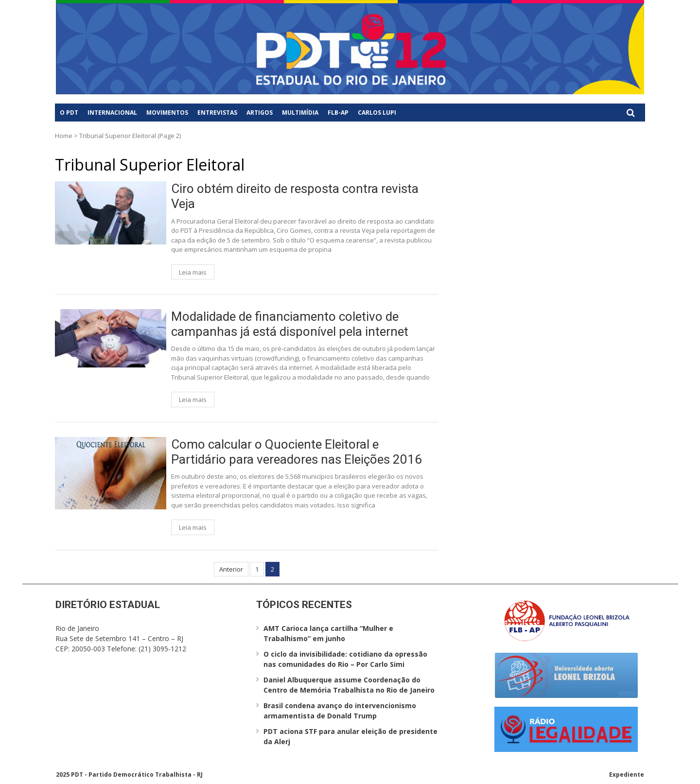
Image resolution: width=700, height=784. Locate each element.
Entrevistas (217, 113)
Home (64, 136)
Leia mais (193, 272)
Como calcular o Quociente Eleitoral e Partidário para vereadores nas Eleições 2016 (297, 452)
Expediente (627, 775)
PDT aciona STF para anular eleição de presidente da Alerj (350, 736)
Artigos (260, 113)
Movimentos (167, 113)
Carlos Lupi (377, 113)
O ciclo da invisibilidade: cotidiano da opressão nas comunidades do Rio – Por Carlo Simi (345, 659)
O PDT (69, 113)
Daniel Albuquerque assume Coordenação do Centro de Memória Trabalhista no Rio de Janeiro (349, 685)
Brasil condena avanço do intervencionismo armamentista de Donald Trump (340, 711)
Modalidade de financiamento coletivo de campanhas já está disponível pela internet (290, 324)
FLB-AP (338, 113)
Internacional (112, 113)
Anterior (231, 569)
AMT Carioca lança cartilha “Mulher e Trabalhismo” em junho (328, 633)
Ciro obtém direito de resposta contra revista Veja (295, 196)
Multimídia (300, 113)
